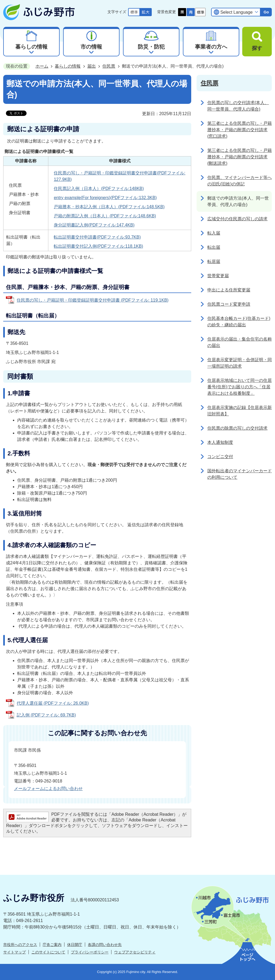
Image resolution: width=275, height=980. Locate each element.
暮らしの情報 (68, 66)
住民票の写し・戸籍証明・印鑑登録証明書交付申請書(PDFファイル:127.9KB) (120, 176)
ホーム (42, 66)
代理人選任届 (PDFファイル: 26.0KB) (53, 703)
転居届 (214, 262)
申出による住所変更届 (229, 290)
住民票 (109, 66)
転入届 (214, 233)
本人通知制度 (220, 442)
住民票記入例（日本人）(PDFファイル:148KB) (99, 189)
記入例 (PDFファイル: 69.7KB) (46, 715)
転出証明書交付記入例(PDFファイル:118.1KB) (98, 246)
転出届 (214, 247)
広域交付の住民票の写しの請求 (237, 219)
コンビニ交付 (220, 457)
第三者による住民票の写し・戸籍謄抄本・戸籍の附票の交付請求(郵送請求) (240, 157)
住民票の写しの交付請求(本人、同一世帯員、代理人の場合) (238, 106)
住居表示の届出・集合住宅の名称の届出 (240, 342)
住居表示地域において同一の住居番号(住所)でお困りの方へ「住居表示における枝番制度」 (240, 387)
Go (266, 12)
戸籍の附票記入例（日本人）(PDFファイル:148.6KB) (105, 216)
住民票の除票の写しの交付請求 (237, 428)
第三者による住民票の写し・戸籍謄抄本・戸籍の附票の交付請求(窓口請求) (240, 130)
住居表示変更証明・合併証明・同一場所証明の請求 (240, 363)
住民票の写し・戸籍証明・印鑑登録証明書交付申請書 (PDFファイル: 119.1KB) (93, 300)
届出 (92, 66)
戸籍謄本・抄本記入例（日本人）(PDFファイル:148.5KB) (109, 207)
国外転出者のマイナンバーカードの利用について (240, 474)
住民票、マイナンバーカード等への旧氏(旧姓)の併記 (240, 181)
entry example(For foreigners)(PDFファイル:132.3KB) (105, 198)
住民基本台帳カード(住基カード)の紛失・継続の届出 (239, 322)
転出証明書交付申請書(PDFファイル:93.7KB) (97, 237)
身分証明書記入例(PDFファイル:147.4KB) (94, 225)
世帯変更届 (218, 276)
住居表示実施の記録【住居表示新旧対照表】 (240, 411)
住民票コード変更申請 (229, 304)
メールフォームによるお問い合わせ (48, 789)
